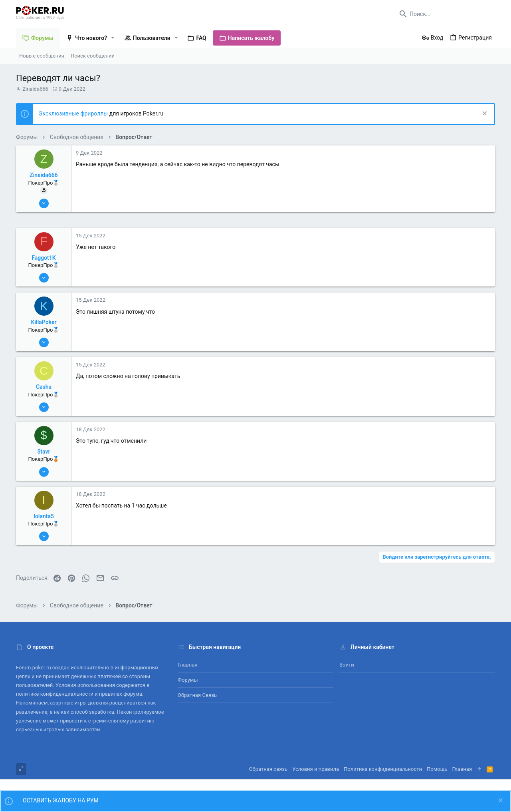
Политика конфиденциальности (383, 769)
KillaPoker (44, 322)
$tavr (44, 452)
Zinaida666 (35, 89)
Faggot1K (44, 258)
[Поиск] (445, 14)
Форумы (188, 680)
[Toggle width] (21, 769)
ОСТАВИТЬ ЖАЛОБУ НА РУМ (61, 800)
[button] (113, 38)
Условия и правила (316, 769)
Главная (187, 665)
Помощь (437, 769)
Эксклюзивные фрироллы (74, 113)
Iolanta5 (44, 516)
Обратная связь (197, 695)
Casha (44, 387)
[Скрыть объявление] (484, 114)
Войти (347, 665)
